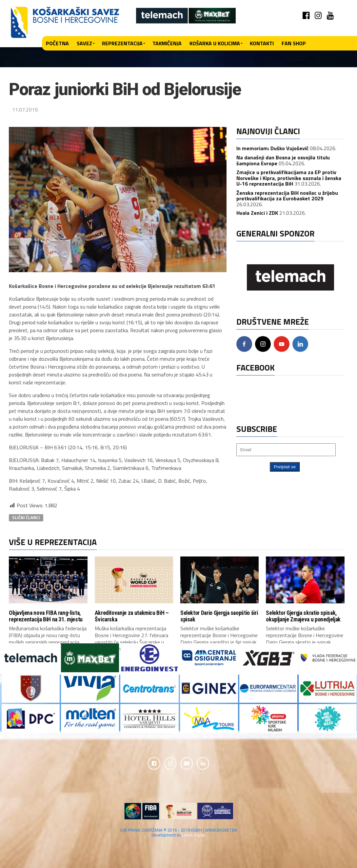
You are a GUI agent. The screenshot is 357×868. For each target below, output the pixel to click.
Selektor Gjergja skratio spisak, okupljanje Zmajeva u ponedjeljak (303, 616)
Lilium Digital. (194, 836)
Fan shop (294, 43)
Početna (57, 43)
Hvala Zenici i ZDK (257, 213)
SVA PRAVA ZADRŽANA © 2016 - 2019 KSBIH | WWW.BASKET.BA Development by (178, 833)
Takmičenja (167, 43)
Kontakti (262, 43)
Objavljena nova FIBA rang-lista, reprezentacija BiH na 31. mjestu (46, 616)
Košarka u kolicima (215, 43)
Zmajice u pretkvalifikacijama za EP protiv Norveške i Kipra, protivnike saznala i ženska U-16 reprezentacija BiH (289, 178)
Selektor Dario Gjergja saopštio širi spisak (219, 616)
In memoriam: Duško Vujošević (272, 148)
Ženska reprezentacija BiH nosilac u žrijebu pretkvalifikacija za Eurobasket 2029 (287, 196)
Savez (84, 43)
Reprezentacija (122, 43)
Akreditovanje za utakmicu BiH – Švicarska (132, 616)
